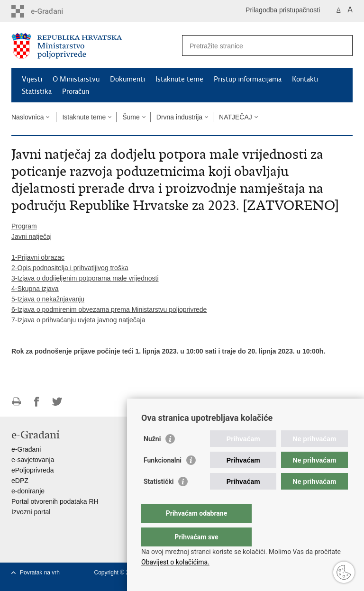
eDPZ (20, 481)
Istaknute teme (179, 79)
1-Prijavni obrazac (38, 257)
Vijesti (32, 79)
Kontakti (305, 79)
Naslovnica (27, 117)
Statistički (159, 500)
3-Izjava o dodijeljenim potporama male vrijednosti (85, 278)
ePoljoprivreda (33, 470)
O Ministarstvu (76, 79)
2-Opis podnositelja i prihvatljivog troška (70, 268)
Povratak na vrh (40, 573)
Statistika (37, 91)
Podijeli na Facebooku (37, 402)
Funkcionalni (163, 479)
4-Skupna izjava (35, 289)
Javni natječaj (32, 236)
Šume (131, 117)
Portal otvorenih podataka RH (55, 501)
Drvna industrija (179, 117)
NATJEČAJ (236, 117)
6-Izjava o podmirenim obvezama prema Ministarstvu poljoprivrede (109, 309)
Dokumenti (127, 79)
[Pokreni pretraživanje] (342, 45)
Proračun (76, 91)
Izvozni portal (31, 512)
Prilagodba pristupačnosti (283, 10)
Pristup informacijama (248, 79)
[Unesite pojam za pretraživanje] (257, 46)
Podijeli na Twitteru (57, 402)
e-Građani (26, 449)
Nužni (152, 458)
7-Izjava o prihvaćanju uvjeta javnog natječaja (78, 320)
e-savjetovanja (33, 460)
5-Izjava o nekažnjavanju (48, 299)
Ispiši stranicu (16, 402)
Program (24, 226)
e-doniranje (28, 491)
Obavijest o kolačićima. (175, 562)
